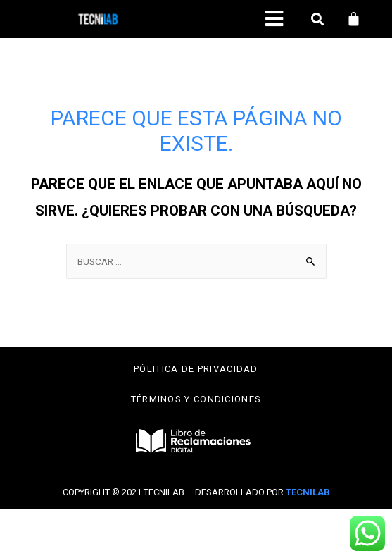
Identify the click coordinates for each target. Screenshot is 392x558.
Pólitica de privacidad (196, 369)
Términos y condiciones (196, 399)
